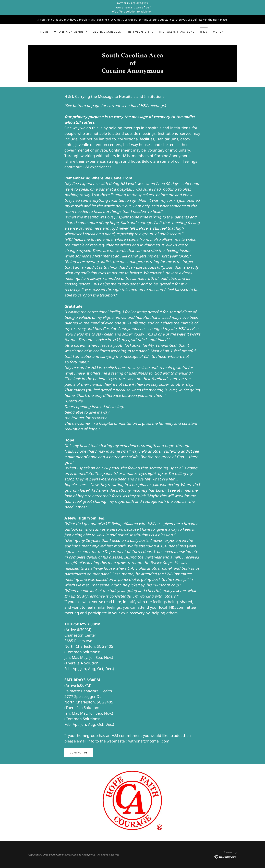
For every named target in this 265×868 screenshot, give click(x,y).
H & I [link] (204, 32)
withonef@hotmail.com (149, 741)
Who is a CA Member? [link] (71, 32)
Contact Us (79, 753)
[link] (132, 72)
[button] (219, 32)
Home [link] (45, 32)
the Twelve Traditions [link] (177, 32)
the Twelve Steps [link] (140, 32)
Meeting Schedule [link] (107, 32)
